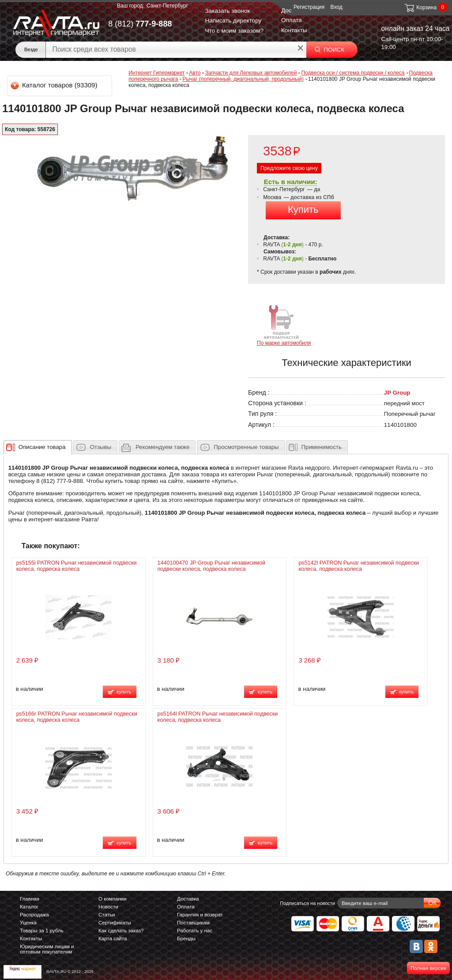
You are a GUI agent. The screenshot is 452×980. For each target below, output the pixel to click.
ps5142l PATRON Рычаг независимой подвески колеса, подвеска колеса (359, 566)
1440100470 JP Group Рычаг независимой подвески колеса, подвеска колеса (211, 566)
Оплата (292, 20)
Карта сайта (113, 939)
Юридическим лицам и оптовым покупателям (47, 949)
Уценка (28, 923)
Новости (108, 907)
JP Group (397, 393)
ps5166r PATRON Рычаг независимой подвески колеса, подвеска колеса (77, 717)
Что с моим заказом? (234, 31)
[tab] (38, 447)
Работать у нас (195, 931)
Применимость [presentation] (322, 447)
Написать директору (233, 21)
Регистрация (309, 7)
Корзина (420, 8)
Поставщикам (193, 923)
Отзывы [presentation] (101, 447)
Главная (30, 899)
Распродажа (34, 915)
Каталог (29, 907)
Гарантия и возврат (200, 915)
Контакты (294, 30)
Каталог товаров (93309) (55, 85)
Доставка (188, 899)
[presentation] (42, 447)
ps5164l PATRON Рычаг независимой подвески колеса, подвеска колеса (218, 717)
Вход (337, 7)
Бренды (186, 939)
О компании (113, 899)
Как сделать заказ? (121, 931)
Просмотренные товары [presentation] (246, 447)
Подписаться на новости (307, 903)
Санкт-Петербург (167, 6)
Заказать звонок (227, 11)
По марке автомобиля (284, 325)
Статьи (107, 915)
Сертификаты (115, 923)
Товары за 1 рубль (42, 931)
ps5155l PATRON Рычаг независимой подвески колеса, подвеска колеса (77, 566)
